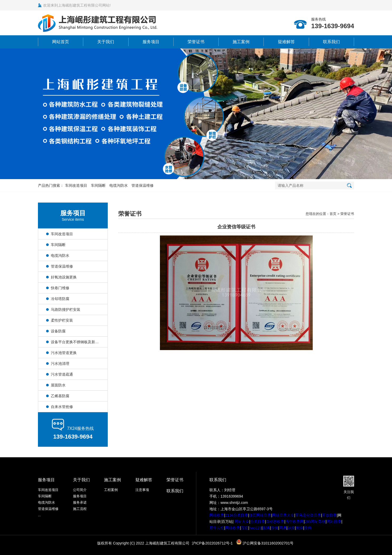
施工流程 (80, 509)
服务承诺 (80, 502)
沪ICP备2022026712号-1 (212, 543)
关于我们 (106, 42)
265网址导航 (315, 522)
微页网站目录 (260, 515)
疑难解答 (286, 42)
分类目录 (258, 522)
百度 (244, 528)
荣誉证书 (196, 42)
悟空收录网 (295, 522)
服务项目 (151, 42)
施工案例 (241, 42)
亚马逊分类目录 (308, 515)
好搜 (291, 528)
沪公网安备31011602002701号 (265, 543)
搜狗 (308, 528)
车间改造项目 (76, 185)
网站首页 (61, 42)
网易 (283, 528)
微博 (266, 528)
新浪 (300, 528)
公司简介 (80, 490)
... (39, 515)
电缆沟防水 (119, 185)
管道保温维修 (143, 185)
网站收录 (217, 515)
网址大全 (241, 522)
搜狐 (275, 528)
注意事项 (142, 490)
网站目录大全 (283, 515)
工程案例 (111, 490)
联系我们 (331, 42)
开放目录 (329, 515)
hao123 (255, 528)
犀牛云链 (217, 528)
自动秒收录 (275, 522)
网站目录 (334, 522)
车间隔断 (98, 185)
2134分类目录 (237, 515)
